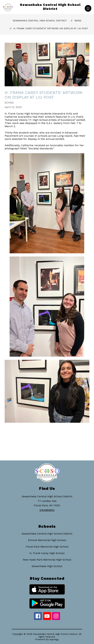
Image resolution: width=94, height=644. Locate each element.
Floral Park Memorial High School (47, 547)
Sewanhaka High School (47, 566)
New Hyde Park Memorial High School (47, 560)
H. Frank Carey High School (47, 553)
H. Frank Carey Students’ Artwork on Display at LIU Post (51, 28)
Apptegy (54, 639)
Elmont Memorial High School (47, 540)
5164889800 (47, 510)
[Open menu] (88, 8)
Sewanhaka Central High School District (40, 21)
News (78, 21)
